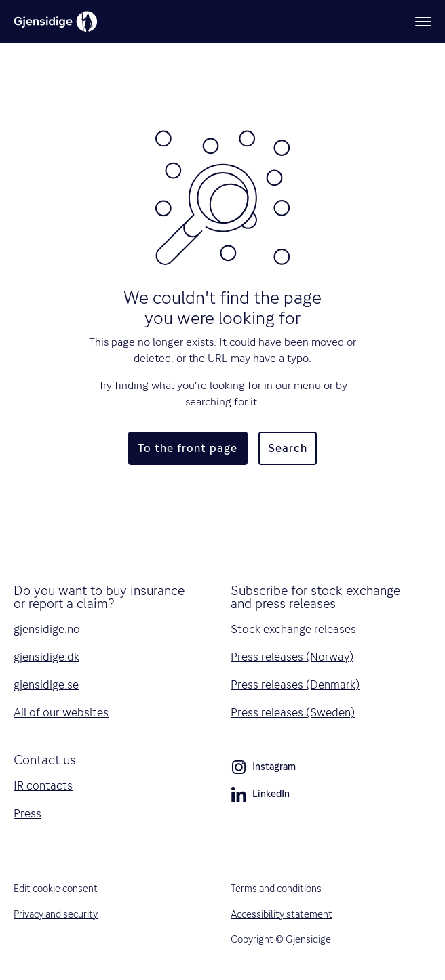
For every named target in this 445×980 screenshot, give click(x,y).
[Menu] (423, 22)
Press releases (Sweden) (293, 712)
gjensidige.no (47, 629)
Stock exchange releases (293, 629)
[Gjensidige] (56, 22)
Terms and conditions (276, 889)
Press (27, 813)
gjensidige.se (46, 685)
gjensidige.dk (46, 657)
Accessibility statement (282, 914)
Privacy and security (56, 914)
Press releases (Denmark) (295, 685)
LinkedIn (260, 796)
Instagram (263, 769)
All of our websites (61, 712)
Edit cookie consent (56, 889)
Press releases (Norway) (292, 657)
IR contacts (43, 785)
